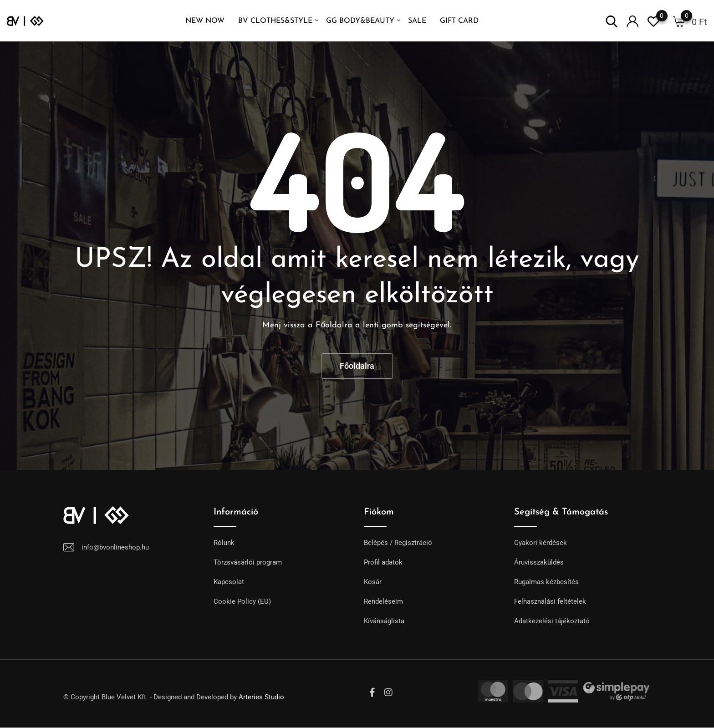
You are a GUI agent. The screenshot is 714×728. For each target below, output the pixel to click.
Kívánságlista (384, 621)
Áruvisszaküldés (539, 562)
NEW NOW (205, 21)
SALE (417, 21)
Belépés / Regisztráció (398, 543)
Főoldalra (357, 366)
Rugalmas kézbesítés (546, 582)
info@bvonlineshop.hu (115, 547)
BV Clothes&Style (275, 21)
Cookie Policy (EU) (242, 601)
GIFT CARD (459, 21)
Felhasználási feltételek (550, 601)
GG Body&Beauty (360, 21)
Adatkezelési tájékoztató (552, 621)
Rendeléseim (383, 601)
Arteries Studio (261, 697)
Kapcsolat (229, 582)
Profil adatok (383, 562)
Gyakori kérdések (541, 543)
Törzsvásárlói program (248, 562)
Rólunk (224, 543)
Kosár (373, 582)
